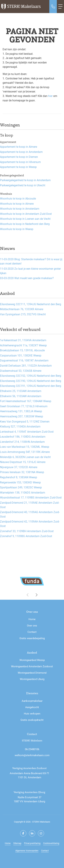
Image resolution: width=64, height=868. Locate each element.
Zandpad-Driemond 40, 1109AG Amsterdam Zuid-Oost (30, 514)
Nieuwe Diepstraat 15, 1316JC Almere (23, 462)
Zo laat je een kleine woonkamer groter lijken (30, 271)
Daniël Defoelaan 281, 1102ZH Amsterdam (26, 365)
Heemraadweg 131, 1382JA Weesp (21, 411)
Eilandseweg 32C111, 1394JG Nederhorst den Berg (31, 304)
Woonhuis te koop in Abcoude (18, 198)
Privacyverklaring (32, 843)
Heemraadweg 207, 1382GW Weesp (22, 416)
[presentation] (28, 595)
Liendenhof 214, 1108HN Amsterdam (22, 442)
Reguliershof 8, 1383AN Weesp (19, 477)
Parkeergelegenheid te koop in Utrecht (23, 185)
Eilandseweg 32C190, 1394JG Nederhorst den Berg (31, 381)
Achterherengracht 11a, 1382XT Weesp (23, 345)
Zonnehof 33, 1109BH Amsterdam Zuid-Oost (27, 531)
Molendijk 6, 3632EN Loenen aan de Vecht (25, 457)
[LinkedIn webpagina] (32, 833)
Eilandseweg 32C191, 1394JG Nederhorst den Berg (31, 386)
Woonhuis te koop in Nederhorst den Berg (25, 224)
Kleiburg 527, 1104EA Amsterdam (20, 426)
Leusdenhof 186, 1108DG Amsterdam (23, 436)
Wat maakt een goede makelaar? (27, 278)
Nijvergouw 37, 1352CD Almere (19, 467)
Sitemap (17, 843)
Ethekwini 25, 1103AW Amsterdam (21, 391)
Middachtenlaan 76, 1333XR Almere (22, 309)
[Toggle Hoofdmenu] (60, 7)
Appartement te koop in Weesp (18, 167)
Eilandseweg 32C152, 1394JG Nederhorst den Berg (31, 376)
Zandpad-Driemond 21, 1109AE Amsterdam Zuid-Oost (30, 505)
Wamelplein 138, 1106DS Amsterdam (23, 492)
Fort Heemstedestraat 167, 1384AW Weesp (26, 401)
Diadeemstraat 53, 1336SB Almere (21, 371)
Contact (45, 850)
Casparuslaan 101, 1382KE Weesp (21, 355)
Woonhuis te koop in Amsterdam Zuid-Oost (26, 214)
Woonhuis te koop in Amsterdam (20, 209)
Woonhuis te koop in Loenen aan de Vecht (25, 219)
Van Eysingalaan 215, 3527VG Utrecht (23, 314)
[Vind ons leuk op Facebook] (23, 833)
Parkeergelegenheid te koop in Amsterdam (25, 180)
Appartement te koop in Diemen (19, 157)
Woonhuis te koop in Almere (17, 204)
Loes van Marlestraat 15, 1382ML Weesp (25, 447)
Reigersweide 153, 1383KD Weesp (20, 482)
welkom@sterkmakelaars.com (32, 755)
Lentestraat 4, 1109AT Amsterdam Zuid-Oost (27, 432)
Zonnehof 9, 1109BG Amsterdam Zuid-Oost (26, 536)
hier (50, 96)
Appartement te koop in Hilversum (20, 162)
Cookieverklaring (51, 843)
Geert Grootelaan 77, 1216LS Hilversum (24, 406)
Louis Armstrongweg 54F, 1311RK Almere (25, 452)
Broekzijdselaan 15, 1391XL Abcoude (22, 350)
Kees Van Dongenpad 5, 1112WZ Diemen (25, 421)
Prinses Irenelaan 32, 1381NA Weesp (22, 472)
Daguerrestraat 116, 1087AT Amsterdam (24, 360)
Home (8, 843)
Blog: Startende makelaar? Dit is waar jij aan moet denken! (31, 261)
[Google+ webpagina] (41, 833)
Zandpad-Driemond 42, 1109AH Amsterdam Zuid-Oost (30, 524)
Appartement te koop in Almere (19, 147)
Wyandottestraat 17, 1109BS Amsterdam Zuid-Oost (31, 497)
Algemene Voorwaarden (27, 850)
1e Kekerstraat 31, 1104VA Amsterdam (23, 340)
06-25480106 (32, 749)
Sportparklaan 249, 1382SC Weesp (21, 487)
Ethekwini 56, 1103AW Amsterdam (21, 396)
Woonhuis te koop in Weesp (17, 229)
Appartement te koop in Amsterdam (21, 152)
